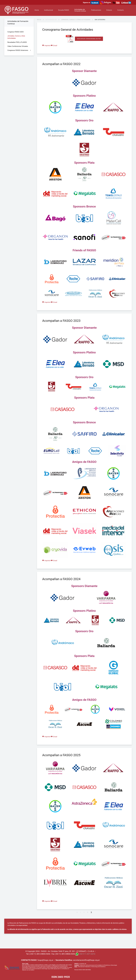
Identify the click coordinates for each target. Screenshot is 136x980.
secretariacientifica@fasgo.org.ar (86, 960)
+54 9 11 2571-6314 (87, 954)
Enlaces (109, 10)
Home (37, 10)
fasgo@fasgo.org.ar (45, 960)
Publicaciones (96, 10)
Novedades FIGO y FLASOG (17, 42)
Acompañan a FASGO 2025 (61, 755)
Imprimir (47, 46)
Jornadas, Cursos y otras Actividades (76, 20)
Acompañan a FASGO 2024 (61, 579)
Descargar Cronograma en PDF (89, 39)
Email (54, 46)
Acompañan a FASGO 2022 (61, 64)
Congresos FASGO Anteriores (18, 50)
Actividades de (80, 10)
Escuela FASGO (64, 10)
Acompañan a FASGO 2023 (61, 321)
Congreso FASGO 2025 (16, 32)
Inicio (39, 20)
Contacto (121, 10)
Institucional (49, 10)
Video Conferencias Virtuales (18, 46)
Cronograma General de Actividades (68, 30)
